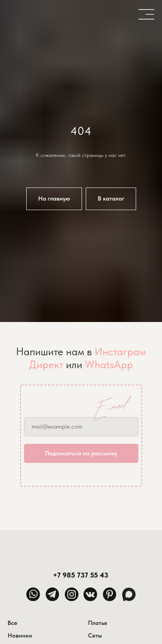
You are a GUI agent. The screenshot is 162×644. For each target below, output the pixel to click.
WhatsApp (109, 364)
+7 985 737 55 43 (81, 575)
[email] (81, 427)
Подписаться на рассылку (81, 453)
